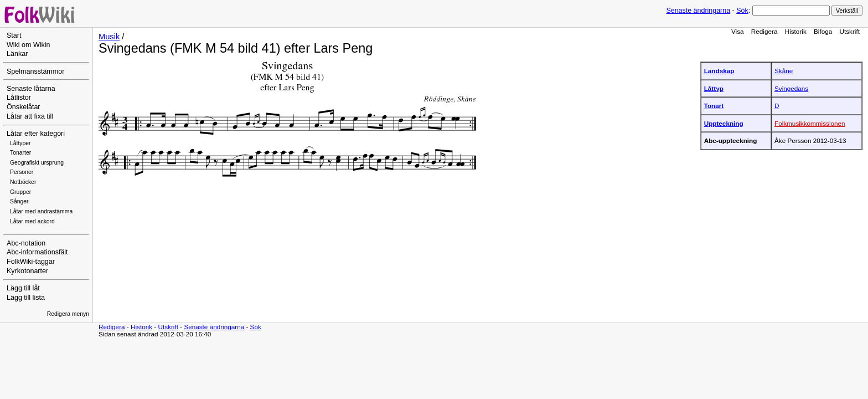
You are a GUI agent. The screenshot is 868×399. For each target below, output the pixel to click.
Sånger (19, 201)
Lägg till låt (23, 288)
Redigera (764, 31)
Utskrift (850, 31)
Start (14, 35)
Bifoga (823, 31)
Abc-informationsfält (37, 252)
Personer (22, 172)
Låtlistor (19, 98)
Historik (796, 31)
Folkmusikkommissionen (810, 123)
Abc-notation (26, 243)
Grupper (20, 192)
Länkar (17, 54)
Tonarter (20, 153)
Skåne (784, 71)
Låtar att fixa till (30, 116)
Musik (109, 37)
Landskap (719, 71)
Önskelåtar (24, 107)
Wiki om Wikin (29, 45)
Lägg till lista (26, 298)
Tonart (714, 106)
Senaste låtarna (31, 89)
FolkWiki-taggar (31, 262)
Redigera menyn (68, 314)
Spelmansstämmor (35, 71)
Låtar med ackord (32, 221)
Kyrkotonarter (27, 271)
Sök (742, 11)
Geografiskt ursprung (37, 163)
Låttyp (714, 88)
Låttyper (20, 143)
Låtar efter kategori (36, 134)
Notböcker (23, 182)
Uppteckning (724, 123)
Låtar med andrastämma (41, 211)
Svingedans (791, 88)
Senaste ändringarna (698, 11)
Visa (738, 31)
